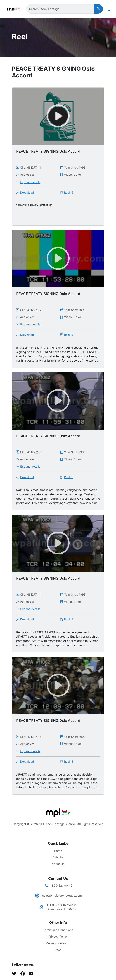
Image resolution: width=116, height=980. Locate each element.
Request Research (58, 943)
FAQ (58, 950)
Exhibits (58, 857)
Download (27, 192)
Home (58, 851)
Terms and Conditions (58, 930)
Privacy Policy (58, 937)
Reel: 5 (69, 192)
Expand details (30, 182)
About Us (58, 864)
